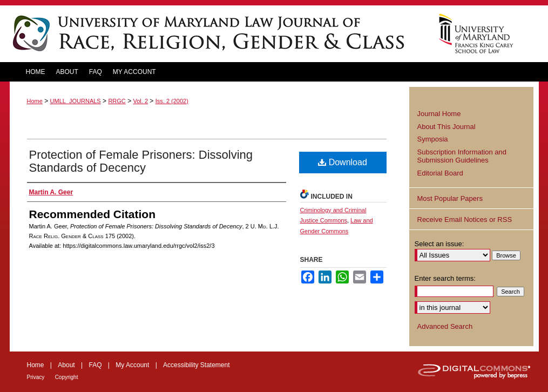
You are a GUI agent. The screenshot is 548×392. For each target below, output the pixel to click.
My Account (132, 365)
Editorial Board (440, 173)
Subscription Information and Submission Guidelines (462, 156)
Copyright (67, 377)
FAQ (95, 365)
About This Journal (446, 127)
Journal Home (439, 114)
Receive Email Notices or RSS (465, 219)
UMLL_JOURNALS (76, 101)
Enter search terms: (445, 278)
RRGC (117, 101)
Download (343, 162)
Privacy (36, 377)
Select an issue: (439, 244)
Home (35, 101)
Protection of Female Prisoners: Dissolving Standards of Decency (141, 161)
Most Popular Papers (450, 198)
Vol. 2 (140, 101)
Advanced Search (445, 326)
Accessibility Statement (196, 365)
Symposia (433, 139)
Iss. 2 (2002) (172, 101)
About (66, 365)
